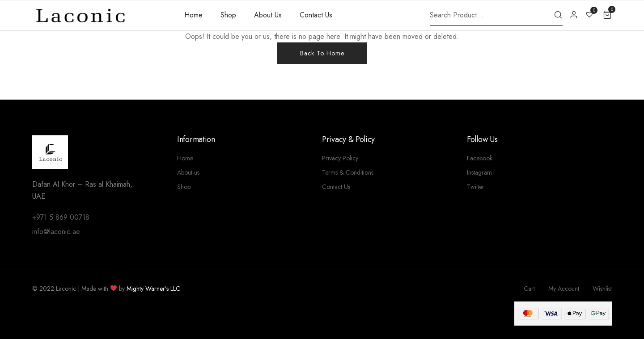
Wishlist (602, 289)
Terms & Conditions (348, 172)
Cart (529, 289)
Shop (228, 15)
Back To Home (322, 53)
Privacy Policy (340, 158)
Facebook (480, 158)
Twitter (476, 187)
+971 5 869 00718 (61, 217)
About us (188, 172)
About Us (268, 15)
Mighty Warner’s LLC (153, 289)
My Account (564, 289)
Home (193, 15)
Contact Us (316, 15)
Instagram (479, 172)
